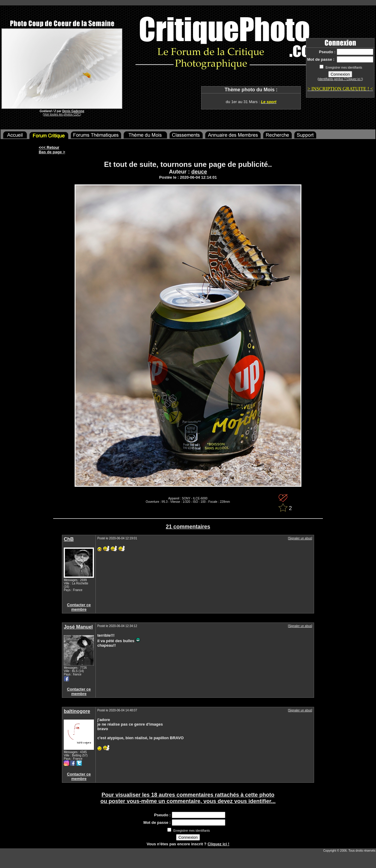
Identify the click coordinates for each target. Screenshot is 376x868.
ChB (69, 539)
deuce (199, 172)
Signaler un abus (300, 538)
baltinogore (77, 711)
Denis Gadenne (73, 111)
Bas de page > (52, 152)
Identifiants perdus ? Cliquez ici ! (340, 79)
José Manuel (78, 627)
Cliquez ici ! (218, 844)
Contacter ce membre (79, 607)
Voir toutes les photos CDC (62, 114)
